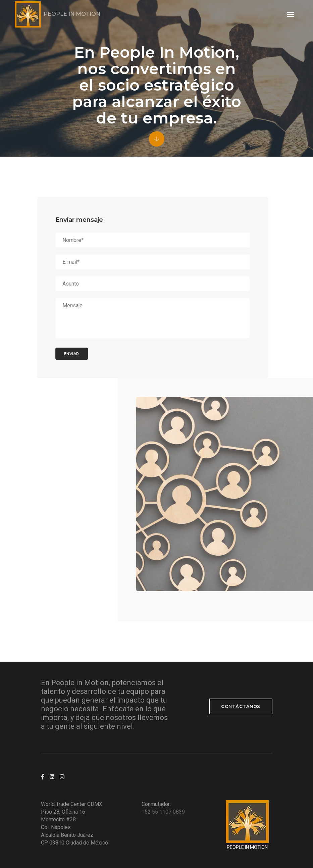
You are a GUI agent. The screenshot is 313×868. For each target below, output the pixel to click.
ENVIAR (55, 354)
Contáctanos (241, 706)
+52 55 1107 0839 (163, 812)
